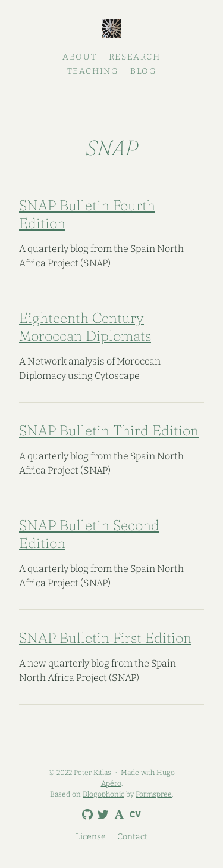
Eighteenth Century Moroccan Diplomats (85, 327)
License (91, 837)
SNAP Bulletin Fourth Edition (87, 214)
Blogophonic (103, 794)
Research (135, 57)
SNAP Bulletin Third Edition (109, 430)
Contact (132, 837)
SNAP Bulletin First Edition (105, 638)
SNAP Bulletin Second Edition (89, 534)
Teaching (93, 71)
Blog (143, 71)
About (79, 57)
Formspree (154, 794)
